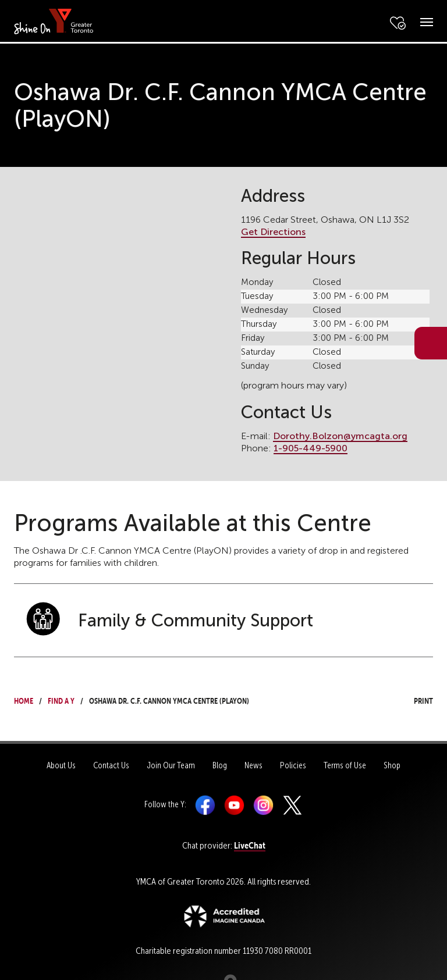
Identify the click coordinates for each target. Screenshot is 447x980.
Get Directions (273, 232)
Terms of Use (345, 765)
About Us (61, 765)
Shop (392, 765)
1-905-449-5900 (311, 448)
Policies (293, 765)
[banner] (54, 21)
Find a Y (61, 699)
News (253, 765)
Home (24, 699)
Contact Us (111, 765)
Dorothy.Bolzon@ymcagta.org (340, 436)
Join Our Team (171, 765)
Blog (220, 765)
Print (413, 699)
